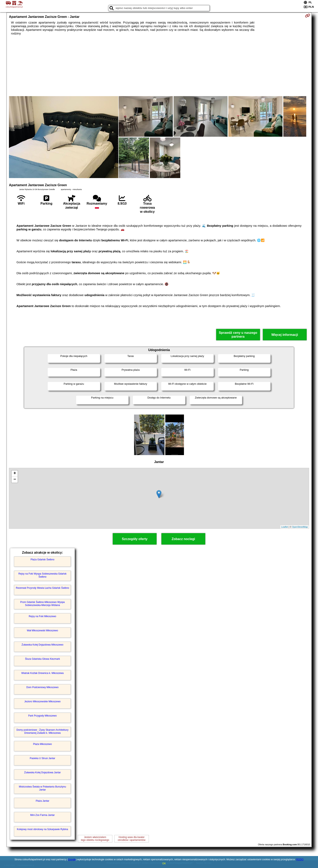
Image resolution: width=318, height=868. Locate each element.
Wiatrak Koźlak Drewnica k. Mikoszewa (42, 673)
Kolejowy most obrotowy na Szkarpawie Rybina (42, 829)
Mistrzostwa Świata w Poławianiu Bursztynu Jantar (42, 788)
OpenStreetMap (300, 527)
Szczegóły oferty (135, 539)
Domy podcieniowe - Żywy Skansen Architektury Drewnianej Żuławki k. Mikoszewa (42, 731)
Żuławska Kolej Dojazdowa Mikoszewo (42, 645)
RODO (300, 859)
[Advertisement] (159, 66)
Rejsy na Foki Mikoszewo (42, 616)
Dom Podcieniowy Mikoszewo (42, 687)
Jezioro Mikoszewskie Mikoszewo (42, 701)
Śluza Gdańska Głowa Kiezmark (42, 659)
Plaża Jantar (42, 801)
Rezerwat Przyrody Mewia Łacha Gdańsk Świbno (42, 588)
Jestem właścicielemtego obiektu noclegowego (95, 839)
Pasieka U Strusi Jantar (42, 758)
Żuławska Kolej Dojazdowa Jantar (42, 772)
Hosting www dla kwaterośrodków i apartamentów (132, 839)
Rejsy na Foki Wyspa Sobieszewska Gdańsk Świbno (42, 575)
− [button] (15, 480)
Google (72, 859)
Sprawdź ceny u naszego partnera (238, 335)
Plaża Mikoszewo (42, 744)
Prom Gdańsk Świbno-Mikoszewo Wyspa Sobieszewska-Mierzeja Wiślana (42, 604)
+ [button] (15, 474)
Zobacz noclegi (183, 539)
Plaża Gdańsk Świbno (42, 560)
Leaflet (285, 527)
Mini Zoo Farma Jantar (42, 815)
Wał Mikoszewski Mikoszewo (43, 631)
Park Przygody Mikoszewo (42, 716)
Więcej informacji (285, 335)
